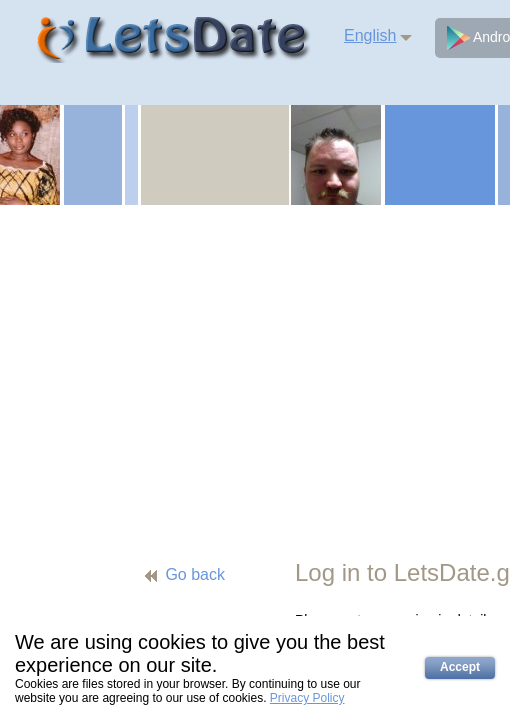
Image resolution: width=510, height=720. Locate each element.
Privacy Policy (307, 698)
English (370, 35)
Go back (195, 574)
